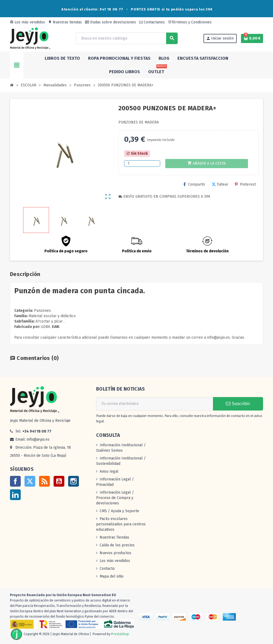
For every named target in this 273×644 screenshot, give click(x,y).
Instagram (73, 481)
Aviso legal (109, 471)
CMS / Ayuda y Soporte (119, 511)
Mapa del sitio (112, 576)
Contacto (107, 569)
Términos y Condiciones (190, 22)
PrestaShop (120, 634)
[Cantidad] (142, 164)
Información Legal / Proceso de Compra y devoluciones (115, 498)
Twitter (30, 481)
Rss (44, 481)
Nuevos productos (115, 553)
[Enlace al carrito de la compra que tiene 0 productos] (252, 38)
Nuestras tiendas (65, 22)
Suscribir (238, 404)
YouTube (59, 481)
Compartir (194, 184)
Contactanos (152, 22)
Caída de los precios (117, 545)
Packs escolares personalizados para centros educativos (121, 524)
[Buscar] (127, 38)
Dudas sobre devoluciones (111, 22)
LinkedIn (15, 495)
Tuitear (220, 184)
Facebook (15, 481)
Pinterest (245, 184)
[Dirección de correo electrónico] (155, 404)
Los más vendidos (27, 22)
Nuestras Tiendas (114, 537)
